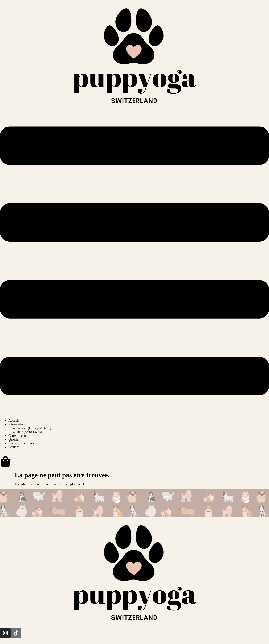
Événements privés (21, 443)
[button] (134, 261)
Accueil (14, 420)
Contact (14, 447)
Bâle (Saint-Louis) (29, 432)
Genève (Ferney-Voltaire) (34, 428)
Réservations (17, 424)
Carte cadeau (17, 436)
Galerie (13, 439)
